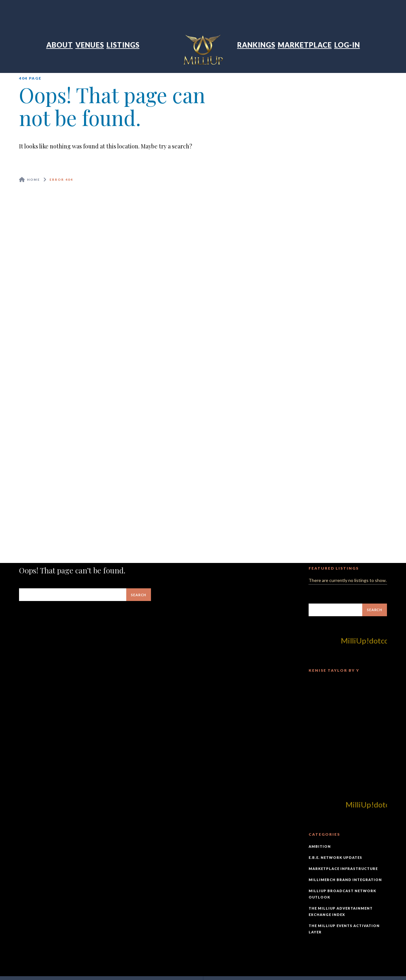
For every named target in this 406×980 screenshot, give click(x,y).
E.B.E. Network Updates (335, 857)
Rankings (256, 45)
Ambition (320, 846)
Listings (123, 45)
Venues (90, 45)
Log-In (347, 45)
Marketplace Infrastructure (343, 869)
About (60, 45)
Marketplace (305, 45)
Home (33, 180)
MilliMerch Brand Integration (345, 880)
